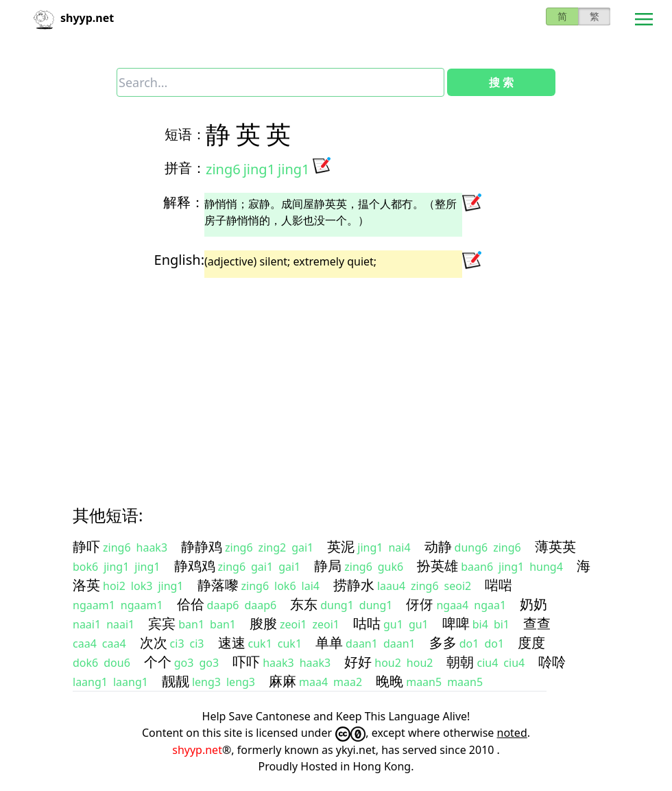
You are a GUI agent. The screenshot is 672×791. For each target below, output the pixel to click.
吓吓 (246, 662)
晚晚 (389, 681)
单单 (329, 642)
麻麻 (283, 681)
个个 (158, 662)
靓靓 (176, 681)
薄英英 (555, 546)
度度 (531, 642)
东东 (304, 604)
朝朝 (460, 662)
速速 (232, 642)
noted (512, 733)
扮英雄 (437, 566)
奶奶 (533, 604)
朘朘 (263, 623)
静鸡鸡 (195, 566)
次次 (154, 642)
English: (179, 260)
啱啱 (499, 585)
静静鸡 (202, 546)
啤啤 (456, 623)
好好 (358, 662)
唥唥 (552, 662)
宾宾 (162, 623)
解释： (184, 202)
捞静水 (354, 585)
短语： (185, 134)
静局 (328, 566)
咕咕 (367, 623)
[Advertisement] (336, 379)
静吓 (86, 546)
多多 (443, 642)
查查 (537, 623)
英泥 (341, 546)
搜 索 (501, 82)
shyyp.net (197, 750)
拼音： (185, 168)
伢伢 (420, 604)
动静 (438, 546)
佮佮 (191, 604)
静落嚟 (218, 585)
